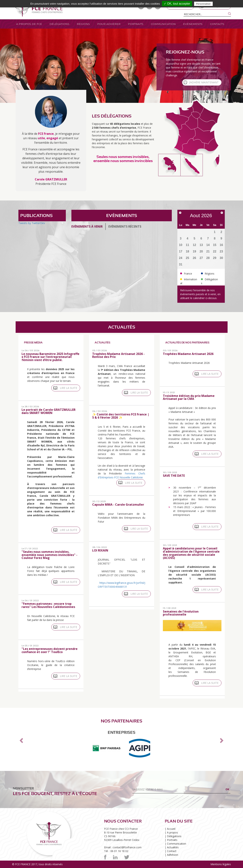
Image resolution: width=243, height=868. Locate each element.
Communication (163, 24)
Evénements (193, 24)
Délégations (59, 24)
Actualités (173, 847)
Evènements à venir (87, 226)
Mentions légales (221, 864)
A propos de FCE (29, 24)
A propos (172, 832)
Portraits (136, 24)
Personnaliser (203, 4)
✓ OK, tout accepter (177, 4)
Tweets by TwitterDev (32, 223)
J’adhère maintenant (204, 82)
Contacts (217, 24)
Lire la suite (69, 388)
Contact (172, 851)
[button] (21, 739)
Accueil (171, 829)
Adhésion (173, 855)
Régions (83, 24)
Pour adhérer (109, 24)
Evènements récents (125, 226)
